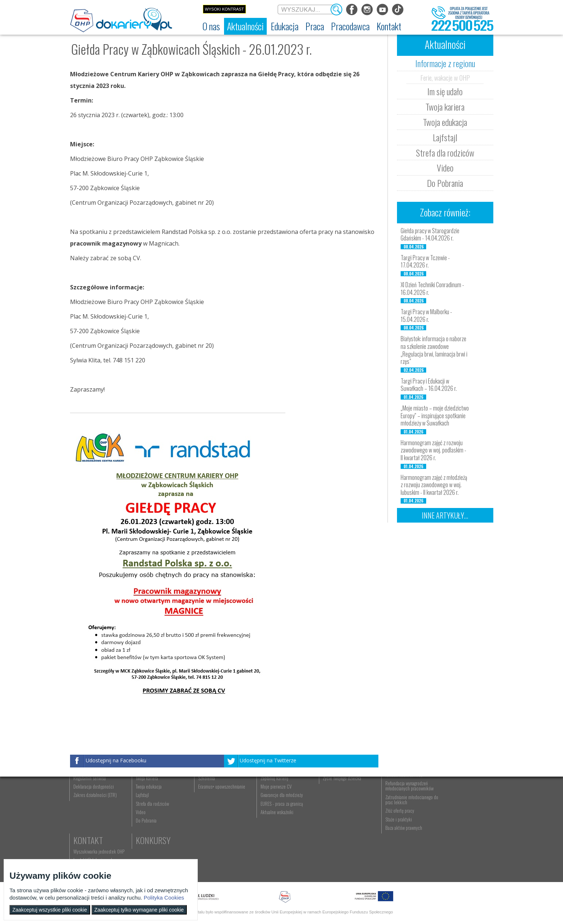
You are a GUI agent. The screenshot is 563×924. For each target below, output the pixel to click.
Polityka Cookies (164, 898)
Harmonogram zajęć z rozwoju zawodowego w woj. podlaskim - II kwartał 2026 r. (433, 450)
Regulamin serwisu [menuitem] (90, 819)
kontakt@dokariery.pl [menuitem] (455, 810)
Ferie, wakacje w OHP (445, 77)
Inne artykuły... (445, 515)
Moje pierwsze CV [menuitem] (270, 827)
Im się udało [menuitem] (145, 810)
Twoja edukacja (445, 122)
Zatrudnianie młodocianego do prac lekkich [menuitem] (399, 840)
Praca (265, 790)
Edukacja (211, 790)
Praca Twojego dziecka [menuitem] (334, 810)
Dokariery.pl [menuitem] (85, 802)
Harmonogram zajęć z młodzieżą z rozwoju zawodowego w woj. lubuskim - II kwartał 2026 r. (434, 485)
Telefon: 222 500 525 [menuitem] (455, 819)
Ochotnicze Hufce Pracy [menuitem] (95, 810)
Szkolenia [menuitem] (203, 819)
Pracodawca (397, 790)
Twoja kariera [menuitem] (145, 819)
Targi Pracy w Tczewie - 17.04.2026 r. (425, 261)
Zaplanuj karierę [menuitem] (269, 819)
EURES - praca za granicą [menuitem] (276, 844)
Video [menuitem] (139, 852)
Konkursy (453, 831)
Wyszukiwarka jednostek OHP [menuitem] (461, 802)
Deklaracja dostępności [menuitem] (94, 827)
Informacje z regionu (445, 63)
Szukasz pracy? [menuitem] (268, 810)
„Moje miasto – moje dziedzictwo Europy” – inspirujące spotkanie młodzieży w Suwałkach (435, 416)
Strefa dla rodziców (445, 153)
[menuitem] (211, 26)
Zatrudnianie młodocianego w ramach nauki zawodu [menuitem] (401, 813)
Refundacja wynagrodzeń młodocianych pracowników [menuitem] (399, 826)
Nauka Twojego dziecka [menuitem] (335, 802)
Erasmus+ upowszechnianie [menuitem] (218, 827)
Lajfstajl (445, 137)
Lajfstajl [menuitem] (141, 836)
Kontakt (450, 790)
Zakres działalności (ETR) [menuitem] (96, 836)
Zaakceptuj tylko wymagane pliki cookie (139, 910)
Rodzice (329, 790)
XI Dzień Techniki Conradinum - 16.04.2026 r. (432, 288)
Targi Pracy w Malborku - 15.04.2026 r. (426, 315)
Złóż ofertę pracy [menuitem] (390, 851)
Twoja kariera (445, 107)
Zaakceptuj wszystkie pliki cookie (50, 910)
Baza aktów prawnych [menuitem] (394, 868)
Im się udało (445, 91)
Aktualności (156, 790)
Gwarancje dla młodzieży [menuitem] (276, 836)
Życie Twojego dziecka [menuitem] (334, 819)
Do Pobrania (445, 183)
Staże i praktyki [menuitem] (388, 860)
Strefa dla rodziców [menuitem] (151, 844)
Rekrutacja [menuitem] (204, 802)
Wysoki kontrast (224, 9)
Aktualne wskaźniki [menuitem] (271, 852)
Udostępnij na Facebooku (116, 760)
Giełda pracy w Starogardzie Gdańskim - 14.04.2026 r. (430, 234)
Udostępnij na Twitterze (268, 760)
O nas (84, 790)
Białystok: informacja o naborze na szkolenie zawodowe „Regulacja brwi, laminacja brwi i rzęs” (434, 350)
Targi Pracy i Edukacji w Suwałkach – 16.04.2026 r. (429, 385)
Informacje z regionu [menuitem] (152, 802)
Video (445, 168)
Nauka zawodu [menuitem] (207, 810)
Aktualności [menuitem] (385, 802)
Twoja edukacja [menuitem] (147, 827)
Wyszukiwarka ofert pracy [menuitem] (277, 802)
